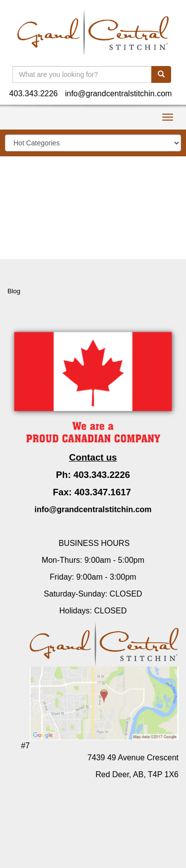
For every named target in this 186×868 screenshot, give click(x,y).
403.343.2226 (34, 94)
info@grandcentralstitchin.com (118, 94)
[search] (161, 74)
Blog (14, 291)
